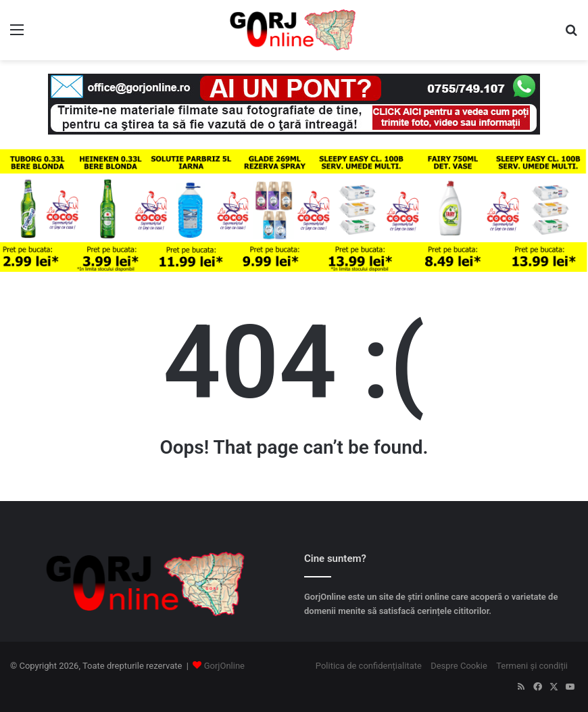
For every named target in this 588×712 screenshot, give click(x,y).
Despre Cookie (459, 666)
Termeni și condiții (532, 666)
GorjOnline (224, 666)
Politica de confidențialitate (369, 666)
